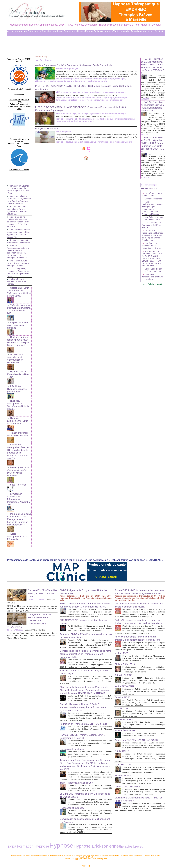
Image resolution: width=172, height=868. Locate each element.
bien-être (57, 81)
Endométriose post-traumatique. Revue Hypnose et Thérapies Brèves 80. (18, 194)
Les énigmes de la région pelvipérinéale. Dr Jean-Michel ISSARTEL (19, 438)
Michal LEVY (122, 629)
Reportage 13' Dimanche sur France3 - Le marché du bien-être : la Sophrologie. (94, 97)
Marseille (86, 854)
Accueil (38, 57)
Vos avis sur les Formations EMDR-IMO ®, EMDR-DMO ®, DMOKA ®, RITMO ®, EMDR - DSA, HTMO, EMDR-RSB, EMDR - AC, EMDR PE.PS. (152, 282)
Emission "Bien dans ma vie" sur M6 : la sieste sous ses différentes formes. (92, 119)
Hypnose (40, 836)
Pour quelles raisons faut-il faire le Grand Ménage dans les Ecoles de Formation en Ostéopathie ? (19, 479)
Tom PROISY (123, 691)
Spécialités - (48, 31)
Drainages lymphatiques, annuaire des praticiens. (149, 305)
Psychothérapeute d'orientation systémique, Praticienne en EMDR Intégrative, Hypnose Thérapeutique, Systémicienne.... (144, 647)
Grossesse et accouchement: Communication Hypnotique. (15, 338)
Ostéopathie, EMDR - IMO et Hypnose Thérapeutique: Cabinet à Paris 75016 (19, 277)
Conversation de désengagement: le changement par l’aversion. (81, 812)
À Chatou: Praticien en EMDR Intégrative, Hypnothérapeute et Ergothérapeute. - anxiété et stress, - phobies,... (144, 696)
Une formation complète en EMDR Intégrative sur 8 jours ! (153, 268)
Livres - (81, 31)
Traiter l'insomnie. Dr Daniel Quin (79, 767)
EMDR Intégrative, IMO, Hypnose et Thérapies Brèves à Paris (81, 548)
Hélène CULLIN (124, 770)
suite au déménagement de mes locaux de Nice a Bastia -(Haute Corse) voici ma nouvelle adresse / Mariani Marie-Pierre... (32, 591)
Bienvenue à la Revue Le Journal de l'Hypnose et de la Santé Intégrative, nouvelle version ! (19, 182)
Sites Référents (17, 449)
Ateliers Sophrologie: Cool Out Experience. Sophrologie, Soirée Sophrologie (80, 65)
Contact (159, 31)
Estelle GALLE (123, 741)
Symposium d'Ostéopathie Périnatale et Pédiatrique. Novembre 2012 (19, 462)
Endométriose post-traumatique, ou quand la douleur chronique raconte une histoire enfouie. (140, 588)
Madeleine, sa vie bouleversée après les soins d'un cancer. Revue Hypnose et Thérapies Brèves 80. (19, 205)
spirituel (126, 144)
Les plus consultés (150, 200)
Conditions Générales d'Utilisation (119, 859)
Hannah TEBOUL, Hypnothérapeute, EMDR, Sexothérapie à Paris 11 (82, 716)
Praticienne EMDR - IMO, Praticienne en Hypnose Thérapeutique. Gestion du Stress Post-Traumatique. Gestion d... (144, 707)
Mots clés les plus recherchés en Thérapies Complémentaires (90, 859)
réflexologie (106, 81)
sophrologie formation (122, 100)
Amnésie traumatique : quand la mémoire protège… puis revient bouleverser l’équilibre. (139, 610)
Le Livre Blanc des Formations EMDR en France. (17, 267)
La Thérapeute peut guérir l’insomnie (153, 207)
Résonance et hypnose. (74, 797)
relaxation (117, 81)
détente (65, 81)
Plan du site (72, 848)
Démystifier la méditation (50, 130)
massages (95, 81)
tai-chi (70, 83)
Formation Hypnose (23, 836)
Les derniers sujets (151, 195)
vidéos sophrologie (96, 102)
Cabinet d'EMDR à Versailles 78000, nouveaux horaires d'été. (42, 549)
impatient (77, 144)
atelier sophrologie (44, 81)
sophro (38, 83)
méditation (87, 144)
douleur (68, 144)
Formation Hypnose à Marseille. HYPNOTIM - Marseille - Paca (19, 128)
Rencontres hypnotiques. (75, 731)
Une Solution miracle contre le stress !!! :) (150, 237)
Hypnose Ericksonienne (61, 836)
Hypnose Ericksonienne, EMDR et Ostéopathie (19, 394)
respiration (116, 144)
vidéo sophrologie (83, 123)
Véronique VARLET (126, 702)
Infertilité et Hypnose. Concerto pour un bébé (19, 365)
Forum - (89, 31)
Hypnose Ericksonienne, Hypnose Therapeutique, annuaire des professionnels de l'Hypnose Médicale (151, 224)
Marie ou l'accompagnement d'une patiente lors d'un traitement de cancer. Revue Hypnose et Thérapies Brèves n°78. (19, 238)
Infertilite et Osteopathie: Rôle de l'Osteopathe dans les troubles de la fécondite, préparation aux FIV (19, 421)
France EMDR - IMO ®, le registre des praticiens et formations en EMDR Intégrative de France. (137, 549)
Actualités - (137, 31)
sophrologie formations (119, 121)
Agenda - (126, 31)
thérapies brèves (82, 836)
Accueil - (11, 31)
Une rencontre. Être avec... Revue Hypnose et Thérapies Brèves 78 (18, 249)
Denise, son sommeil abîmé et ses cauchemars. (18, 226)
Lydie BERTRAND (126, 757)
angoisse (60, 100)
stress (71, 102)
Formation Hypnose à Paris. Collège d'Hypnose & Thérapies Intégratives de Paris (19, 96)
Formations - (70, 31)
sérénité (126, 81)
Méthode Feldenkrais (147, 212)
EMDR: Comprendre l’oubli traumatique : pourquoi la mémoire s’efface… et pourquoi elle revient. (85, 562)
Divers (31, 556)
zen (108, 102)
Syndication (83, 848)
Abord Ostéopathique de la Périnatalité (19, 494)
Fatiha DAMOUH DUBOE (130, 783)
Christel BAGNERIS (127, 642)
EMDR (10, 836)
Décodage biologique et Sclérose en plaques (152, 296)
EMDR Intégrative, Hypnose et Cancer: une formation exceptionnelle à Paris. (19, 258)
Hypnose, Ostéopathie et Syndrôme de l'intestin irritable (18, 379)
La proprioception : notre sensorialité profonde (18, 306)
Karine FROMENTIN (127, 667)
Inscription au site (94, 848)
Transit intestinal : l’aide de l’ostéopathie (17, 406)
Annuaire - (22, 31)
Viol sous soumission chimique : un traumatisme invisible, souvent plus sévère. (136, 566)
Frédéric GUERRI (125, 653)
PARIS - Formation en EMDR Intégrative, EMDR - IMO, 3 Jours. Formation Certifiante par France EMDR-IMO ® (153, 66)
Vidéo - (117, 31)
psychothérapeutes (101, 144)
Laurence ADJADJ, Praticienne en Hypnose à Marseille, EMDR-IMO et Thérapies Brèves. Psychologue (152, 256)
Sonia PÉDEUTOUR (127, 713)
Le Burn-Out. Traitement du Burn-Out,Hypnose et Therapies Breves (80, 782)
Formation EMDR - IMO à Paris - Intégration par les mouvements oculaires (84, 599)
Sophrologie (48, 83)
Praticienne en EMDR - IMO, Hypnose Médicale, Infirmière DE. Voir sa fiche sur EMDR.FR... (144, 718)
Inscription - (149, 31)
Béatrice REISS (124, 678)
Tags (46, 57)
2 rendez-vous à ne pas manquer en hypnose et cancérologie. (81, 641)
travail (71, 123)
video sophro (81, 102)
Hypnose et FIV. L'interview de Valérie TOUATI (17, 352)
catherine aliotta (81, 100)
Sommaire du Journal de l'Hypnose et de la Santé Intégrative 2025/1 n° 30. (19, 171)
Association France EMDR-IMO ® (19, 58)
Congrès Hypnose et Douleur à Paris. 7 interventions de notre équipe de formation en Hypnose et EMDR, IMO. (85, 681)
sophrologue (60, 83)
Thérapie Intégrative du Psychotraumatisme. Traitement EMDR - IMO (19, 292)
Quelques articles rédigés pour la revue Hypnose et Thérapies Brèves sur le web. (18, 321)
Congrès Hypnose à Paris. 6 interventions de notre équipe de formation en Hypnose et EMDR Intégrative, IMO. (85, 620)
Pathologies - (34, 31)
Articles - (59, 31)
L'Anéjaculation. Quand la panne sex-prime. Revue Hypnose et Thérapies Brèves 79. (19, 217)
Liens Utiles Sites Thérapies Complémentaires (56, 859)
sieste (93, 121)
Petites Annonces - (103, 31)
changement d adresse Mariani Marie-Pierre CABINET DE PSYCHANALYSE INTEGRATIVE (31, 576)
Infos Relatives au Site (153, 313)
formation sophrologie (80, 81)
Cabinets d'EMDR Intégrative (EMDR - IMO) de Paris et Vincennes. (138, 798)
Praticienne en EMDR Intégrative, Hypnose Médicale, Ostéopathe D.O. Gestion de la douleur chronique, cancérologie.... (144, 672)
